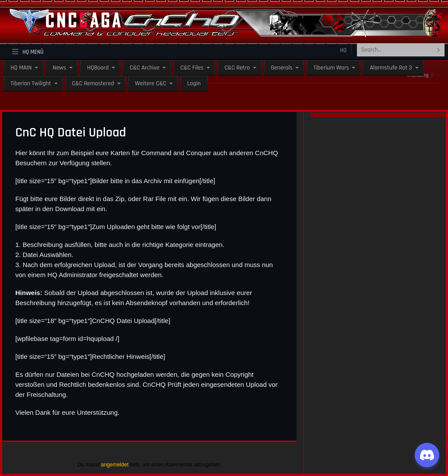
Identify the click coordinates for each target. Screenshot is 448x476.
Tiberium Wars (331, 68)
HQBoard (98, 68)
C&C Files (192, 68)
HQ (343, 50)
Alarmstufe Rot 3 (391, 68)
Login (194, 83)
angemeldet (115, 465)
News (59, 68)
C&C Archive (144, 68)
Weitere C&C (151, 83)
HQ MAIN (21, 68)
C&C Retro (237, 68)
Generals (282, 68)
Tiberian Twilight (31, 83)
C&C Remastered (93, 83)
